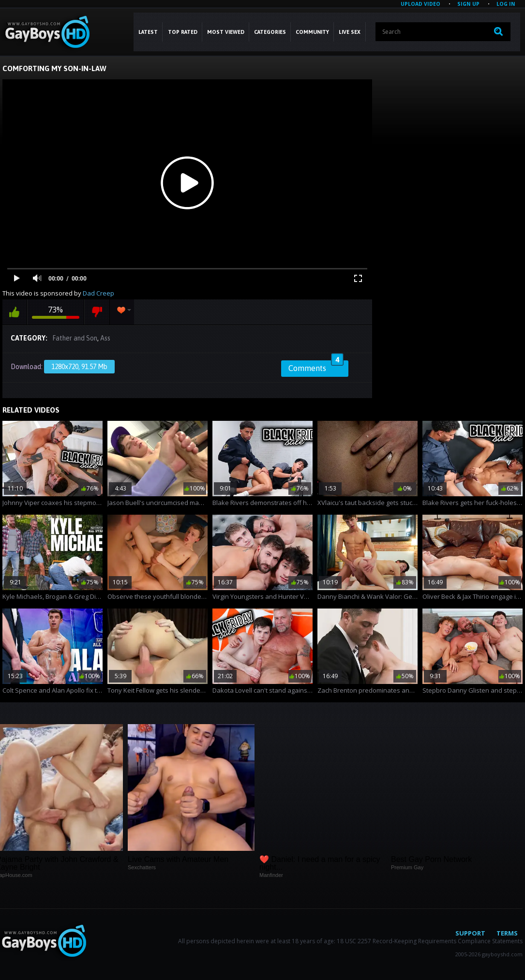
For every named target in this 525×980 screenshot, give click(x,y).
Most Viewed (226, 32)
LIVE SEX (350, 32)
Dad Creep (98, 293)
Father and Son (75, 338)
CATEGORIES (270, 32)
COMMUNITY (312, 32)
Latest (148, 32)
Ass (105, 338)
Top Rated (183, 32)
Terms (507, 933)
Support (470, 933)
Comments (316, 367)
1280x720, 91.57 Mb (79, 367)
